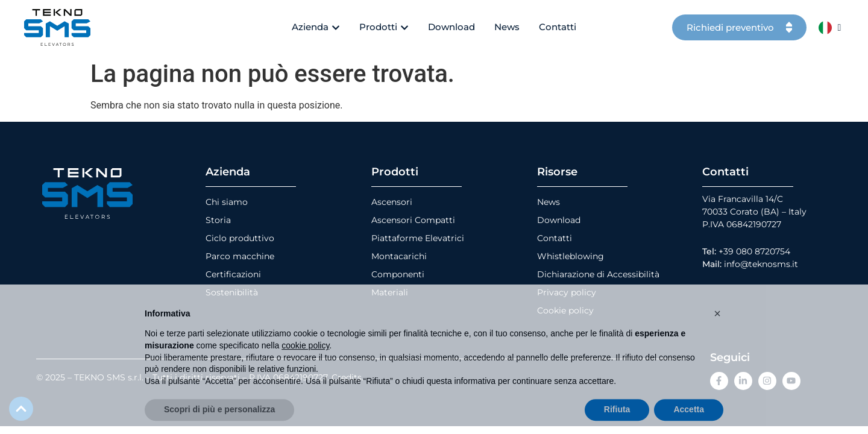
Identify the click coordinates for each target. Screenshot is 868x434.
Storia (218, 220)
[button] (717, 333)
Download (559, 220)
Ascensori (392, 202)
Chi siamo (227, 202)
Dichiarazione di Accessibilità (598, 274)
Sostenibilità (232, 292)
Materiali (390, 292)
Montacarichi (399, 256)
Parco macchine (240, 256)
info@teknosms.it (761, 264)
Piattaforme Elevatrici (418, 238)
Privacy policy (567, 292)
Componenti (398, 274)
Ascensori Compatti (413, 220)
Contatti (555, 238)
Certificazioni (233, 274)
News (549, 202)
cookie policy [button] (305, 365)
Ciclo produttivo (240, 238)
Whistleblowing (571, 256)
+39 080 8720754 (754, 251)
